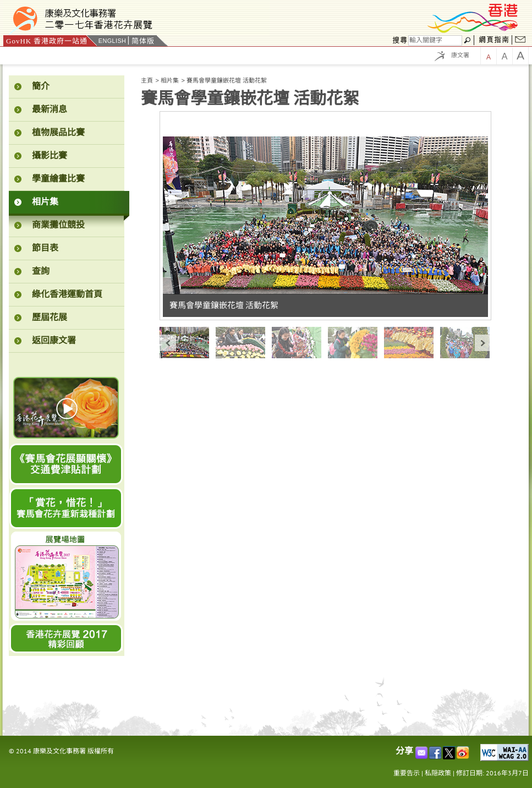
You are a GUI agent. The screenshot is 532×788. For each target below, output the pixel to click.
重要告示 (407, 773)
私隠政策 (438, 773)
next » (483, 343)
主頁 (147, 80)
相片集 (170, 80)
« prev (168, 343)
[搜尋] (435, 40)
